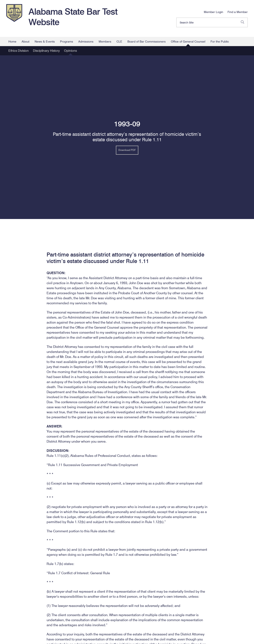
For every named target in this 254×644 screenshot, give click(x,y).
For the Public (220, 41)
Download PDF (127, 150)
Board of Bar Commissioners (147, 41)
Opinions (70, 51)
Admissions (86, 41)
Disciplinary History (46, 51)
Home (12, 41)
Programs (67, 41)
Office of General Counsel (188, 41)
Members (105, 41)
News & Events (45, 41)
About (26, 41)
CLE (119, 41)
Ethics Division (19, 51)
